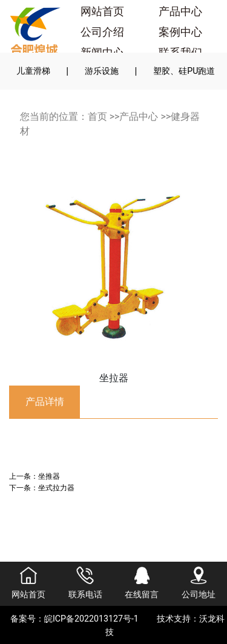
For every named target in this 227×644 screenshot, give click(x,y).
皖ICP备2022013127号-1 (91, 619)
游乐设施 (102, 71)
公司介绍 (102, 32)
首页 (97, 117)
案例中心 (180, 32)
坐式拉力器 (56, 488)
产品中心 (180, 11)
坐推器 (49, 476)
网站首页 (102, 11)
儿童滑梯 (33, 71)
